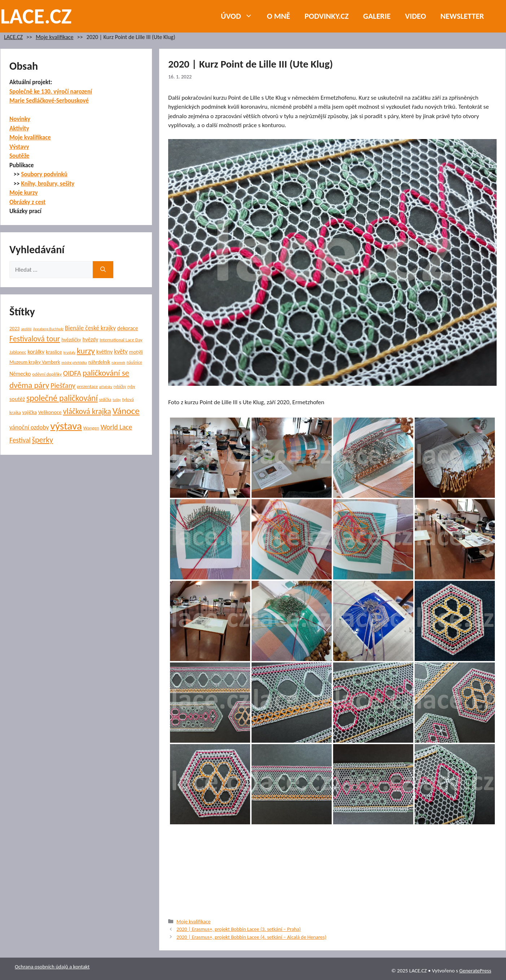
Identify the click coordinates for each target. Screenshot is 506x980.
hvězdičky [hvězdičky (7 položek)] (71, 340)
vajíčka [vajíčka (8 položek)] (30, 412)
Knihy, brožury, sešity (48, 184)
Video (415, 16)
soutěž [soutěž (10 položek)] (17, 399)
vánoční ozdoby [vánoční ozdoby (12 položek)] (29, 427)
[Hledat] (103, 270)
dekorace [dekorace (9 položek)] (128, 328)
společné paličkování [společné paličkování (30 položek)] (62, 398)
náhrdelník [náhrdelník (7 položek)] (99, 362)
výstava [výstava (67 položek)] (66, 426)
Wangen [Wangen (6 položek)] (91, 428)
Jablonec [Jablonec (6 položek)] (18, 352)
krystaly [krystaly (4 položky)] (69, 352)
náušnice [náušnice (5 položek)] (134, 362)
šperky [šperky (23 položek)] (43, 440)
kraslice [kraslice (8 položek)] (54, 352)
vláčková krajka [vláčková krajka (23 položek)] (87, 411)
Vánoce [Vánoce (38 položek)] (126, 411)
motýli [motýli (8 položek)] (136, 352)
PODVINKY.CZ (327, 16)
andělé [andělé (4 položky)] (26, 329)
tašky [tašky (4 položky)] (117, 400)
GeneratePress (475, 971)
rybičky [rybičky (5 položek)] (120, 387)
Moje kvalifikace (55, 37)
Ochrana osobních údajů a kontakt (52, 967)
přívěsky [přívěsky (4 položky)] (106, 387)
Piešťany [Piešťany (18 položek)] (63, 385)
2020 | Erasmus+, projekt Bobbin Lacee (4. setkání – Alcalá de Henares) (251, 937)
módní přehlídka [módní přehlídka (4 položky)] (74, 362)
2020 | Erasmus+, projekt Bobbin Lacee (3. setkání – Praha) (239, 929)
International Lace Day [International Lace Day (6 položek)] (121, 340)
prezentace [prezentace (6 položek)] (88, 386)
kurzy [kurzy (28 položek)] (86, 351)
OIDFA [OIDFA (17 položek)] (72, 373)
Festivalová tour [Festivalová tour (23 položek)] (35, 339)
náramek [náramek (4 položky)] (118, 362)
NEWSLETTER (462, 16)
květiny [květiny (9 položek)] (104, 352)
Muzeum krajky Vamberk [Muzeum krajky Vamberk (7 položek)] (35, 362)
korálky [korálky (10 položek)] (36, 351)
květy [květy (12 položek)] (121, 351)
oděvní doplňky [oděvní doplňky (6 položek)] (47, 374)
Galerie (377, 16)
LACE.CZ (36, 16)
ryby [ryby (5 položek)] (131, 387)
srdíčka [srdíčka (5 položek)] (105, 400)
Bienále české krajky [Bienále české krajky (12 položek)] (90, 328)
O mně (279, 16)
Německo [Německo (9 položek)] (20, 374)
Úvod (240, 16)
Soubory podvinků (44, 174)
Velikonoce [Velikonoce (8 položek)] (50, 412)
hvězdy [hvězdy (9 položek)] (91, 339)
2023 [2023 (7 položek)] (14, 329)
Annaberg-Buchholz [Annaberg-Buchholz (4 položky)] (48, 329)
